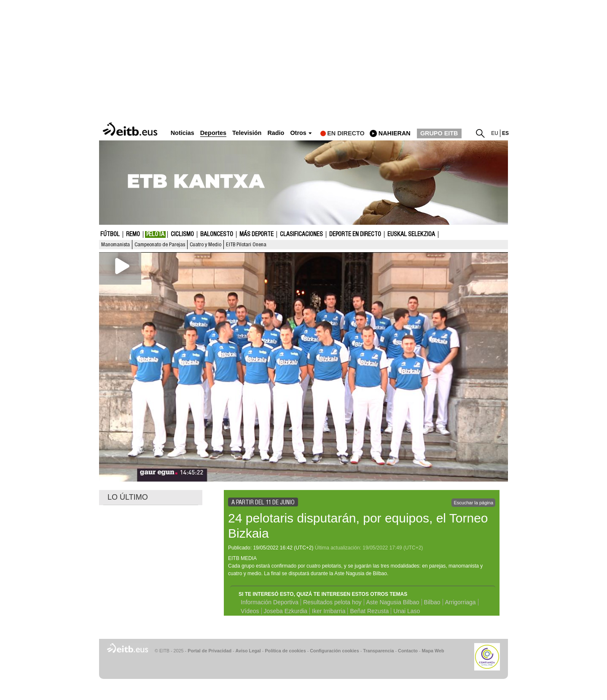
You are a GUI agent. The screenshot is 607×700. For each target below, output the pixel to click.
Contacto (408, 651)
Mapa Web (433, 651)
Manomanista (115, 245)
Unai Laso (407, 611)
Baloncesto (217, 234)
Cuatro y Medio (205, 245)
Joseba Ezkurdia (286, 611)
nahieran (395, 133)
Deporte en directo (355, 234)
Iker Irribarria (329, 611)
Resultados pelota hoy (332, 602)
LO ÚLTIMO (128, 497)
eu (495, 133)
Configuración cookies (334, 651)
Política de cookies (285, 651)
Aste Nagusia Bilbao (393, 602)
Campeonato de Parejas (160, 245)
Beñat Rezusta (369, 611)
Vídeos (250, 611)
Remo (133, 234)
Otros (298, 133)
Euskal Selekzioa (411, 234)
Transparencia (378, 651)
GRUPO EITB (439, 133)
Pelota (155, 234)
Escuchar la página (473, 503)
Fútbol (110, 234)
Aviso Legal (248, 651)
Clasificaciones (301, 234)
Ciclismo (182, 234)
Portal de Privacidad (209, 651)
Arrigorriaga (461, 602)
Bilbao (432, 602)
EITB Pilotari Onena (246, 245)
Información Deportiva (270, 602)
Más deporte (256, 234)
